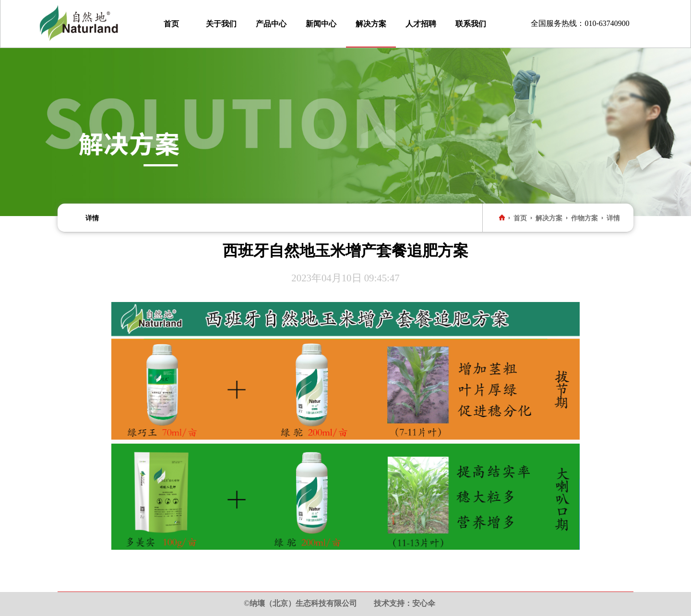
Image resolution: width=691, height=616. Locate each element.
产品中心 (271, 24)
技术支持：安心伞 (405, 603)
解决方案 (371, 24)
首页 (171, 24)
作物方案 (584, 218)
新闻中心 (321, 24)
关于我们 (221, 24)
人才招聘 (421, 24)
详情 (92, 218)
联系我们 (471, 24)
